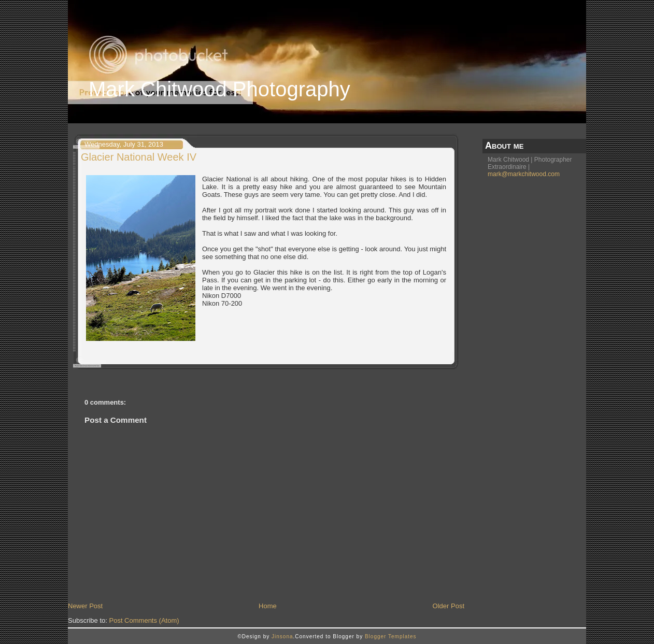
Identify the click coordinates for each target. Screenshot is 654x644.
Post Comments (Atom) (144, 620)
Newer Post (85, 606)
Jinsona (282, 636)
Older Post (449, 606)
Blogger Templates (391, 636)
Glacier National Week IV (139, 157)
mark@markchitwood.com (524, 174)
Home (268, 606)
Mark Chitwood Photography (219, 89)
